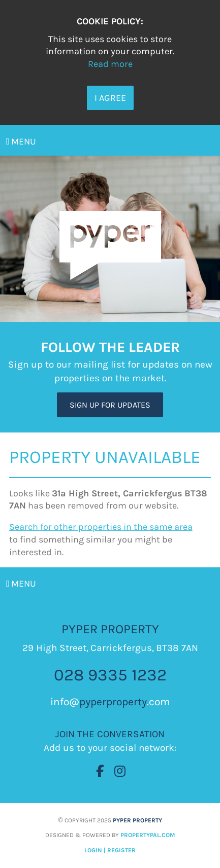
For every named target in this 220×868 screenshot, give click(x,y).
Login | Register (110, 850)
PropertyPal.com (148, 835)
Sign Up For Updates (110, 405)
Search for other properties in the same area (101, 527)
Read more (110, 64)
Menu (21, 141)
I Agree (110, 98)
